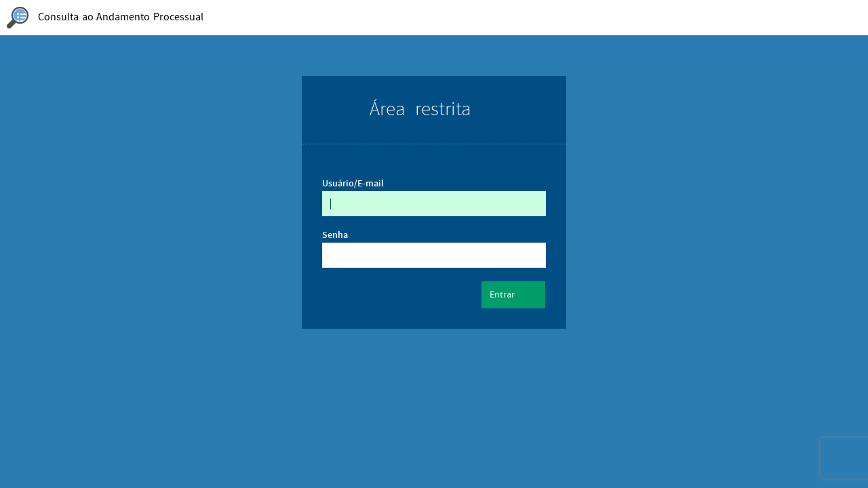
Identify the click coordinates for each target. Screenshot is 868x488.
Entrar (513, 296)
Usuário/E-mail (353, 184)
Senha (335, 235)
